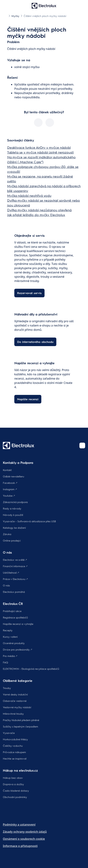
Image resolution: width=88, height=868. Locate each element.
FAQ (5, 662)
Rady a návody (12, 508)
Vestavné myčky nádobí (17, 707)
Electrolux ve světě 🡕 (15, 560)
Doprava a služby (13, 784)
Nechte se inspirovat (15, 758)
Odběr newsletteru (14, 476)
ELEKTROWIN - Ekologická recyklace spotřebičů (31, 669)
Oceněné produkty (14, 643)
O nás (6, 585)
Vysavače (9, 733)
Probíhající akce (12, 611)
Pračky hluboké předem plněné (21, 720)
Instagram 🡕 (10, 489)
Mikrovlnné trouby (13, 714)
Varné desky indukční (15, 694)
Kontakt (7, 470)
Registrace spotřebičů (15, 617)
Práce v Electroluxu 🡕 (15, 579)
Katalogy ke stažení (14, 528)
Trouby (7, 688)
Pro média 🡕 (10, 656)
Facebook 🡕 (10, 483)
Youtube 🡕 (9, 496)
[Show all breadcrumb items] (6, 16)
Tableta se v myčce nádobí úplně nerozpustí (40, 152)
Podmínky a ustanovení (19, 825)
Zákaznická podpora (15, 502)
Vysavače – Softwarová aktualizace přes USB (29, 521)
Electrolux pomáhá (14, 592)
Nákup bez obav (13, 778)
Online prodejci (12, 540)
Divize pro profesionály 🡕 (17, 649)
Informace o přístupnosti (20, 846)
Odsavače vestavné (15, 701)
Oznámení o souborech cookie (24, 839)
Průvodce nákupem (14, 752)
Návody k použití (13, 515)
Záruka (7, 534)
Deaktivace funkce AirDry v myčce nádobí (39, 147)
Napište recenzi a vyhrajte (18, 624)
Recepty (8, 630)
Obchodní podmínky (15, 797)
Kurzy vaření (10, 637)
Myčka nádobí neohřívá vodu (29, 195)
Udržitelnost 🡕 (11, 572)
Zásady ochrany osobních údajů (25, 832)
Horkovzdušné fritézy (15, 739)
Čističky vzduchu (13, 746)
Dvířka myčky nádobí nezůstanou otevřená (39, 210)
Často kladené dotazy (16, 791)
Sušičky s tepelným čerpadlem (20, 726)
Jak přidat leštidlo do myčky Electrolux (36, 215)
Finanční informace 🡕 (15, 566)
